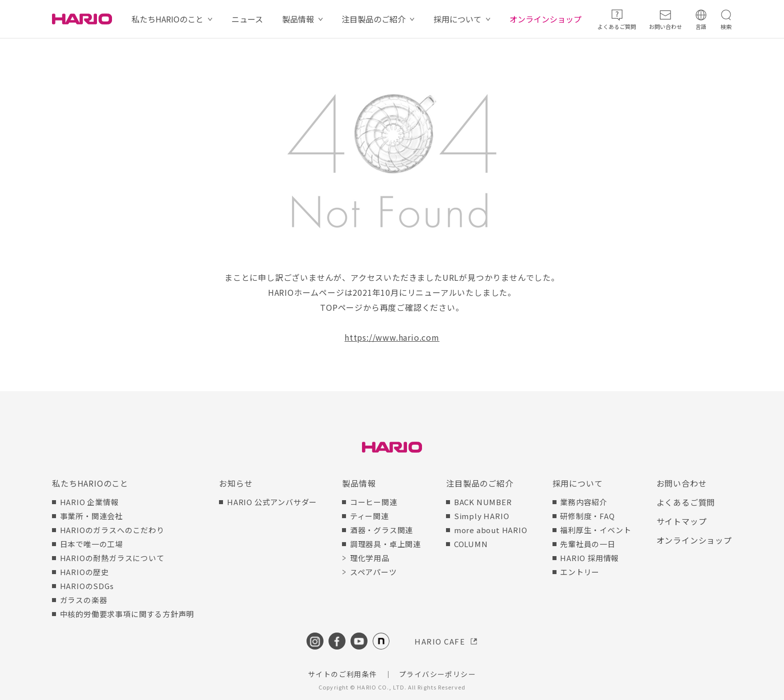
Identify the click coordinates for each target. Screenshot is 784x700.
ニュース (247, 19)
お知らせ (236, 483)
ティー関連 (369, 516)
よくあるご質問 (686, 502)
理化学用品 (370, 558)
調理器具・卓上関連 (385, 544)
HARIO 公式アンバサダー (272, 502)
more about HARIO (491, 530)
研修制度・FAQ (587, 516)
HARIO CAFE (440, 641)
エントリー (580, 572)
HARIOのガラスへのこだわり (112, 530)
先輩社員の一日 (588, 544)
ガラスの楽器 (84, 600)
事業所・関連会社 (91, 516)
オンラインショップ (545, 19)
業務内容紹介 (584, 502)
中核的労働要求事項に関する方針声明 (127, 614)
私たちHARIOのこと (167, 19)
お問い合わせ (682, 483)
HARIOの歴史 (84, 572)
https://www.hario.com (392, 337)
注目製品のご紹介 (373, 19)
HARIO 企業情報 (89, 502)
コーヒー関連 (374, 502)
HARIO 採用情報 (589, 558)
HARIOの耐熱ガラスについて (112, 558)
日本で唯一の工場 (91, 544)
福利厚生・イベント (595, 530)
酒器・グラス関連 (381, 530)
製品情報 (298, 19)
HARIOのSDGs (87, 586)
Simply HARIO (482, 516)
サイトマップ (682, 521)
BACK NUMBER (483, 502)
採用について (457, 19)
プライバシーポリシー (437, 674)
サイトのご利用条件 (343, 674)
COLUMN (471, 544)
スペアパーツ (373, 572)
